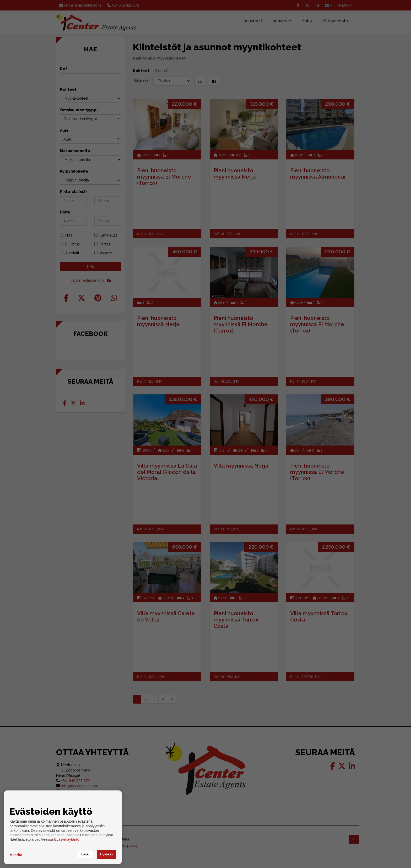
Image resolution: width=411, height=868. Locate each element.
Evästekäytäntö (67, 839)
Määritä (16, 855)
